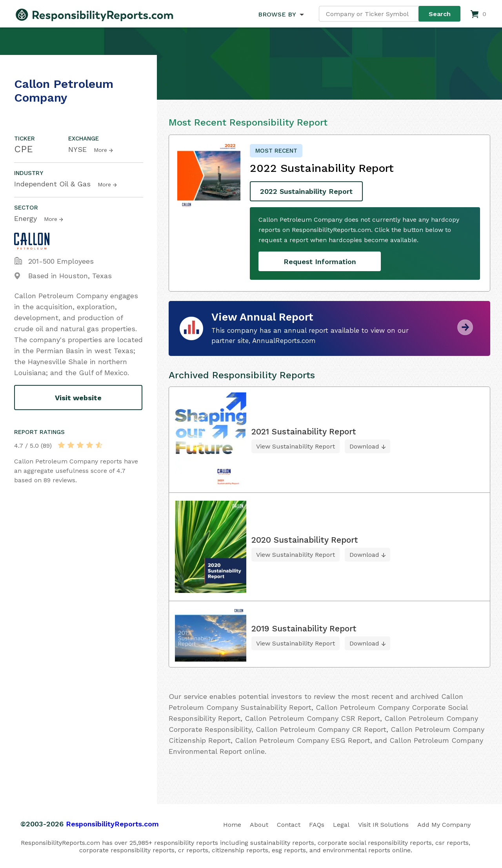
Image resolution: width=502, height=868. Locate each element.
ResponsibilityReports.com (112, 824)
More (100, 150)
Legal (341, 825)
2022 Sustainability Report (306, 191)
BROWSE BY (277, 14)
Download (364, 446)
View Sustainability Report (296, 446)
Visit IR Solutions (383, 825)
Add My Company (444, 825)
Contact (289, 825)
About (259, 825)
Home (232, 825)
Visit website (78, 398)
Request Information (320, 262)
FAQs (317, 825)
